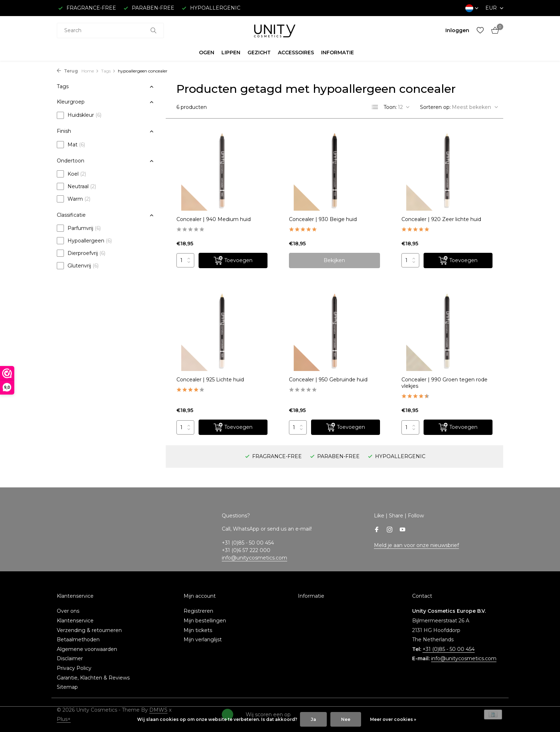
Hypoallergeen (84, 241)
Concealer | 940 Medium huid (214, 219)
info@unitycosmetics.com (254, 558)
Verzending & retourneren (89, 630)
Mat (71, 145)
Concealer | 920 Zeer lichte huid (441, 219)
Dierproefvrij (81, 253)
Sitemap (67, 687)
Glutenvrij (78, 266)
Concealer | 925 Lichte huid (210, 380)
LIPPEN (231, 52)
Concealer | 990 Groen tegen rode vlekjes (444, 383)
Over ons (68, 611)
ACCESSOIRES (296, 52)
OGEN (207, 52)
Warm (74, 199)
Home (90, 71)
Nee (346, 719)
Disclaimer (70, 658)
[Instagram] (390, 530)
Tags (108, 71)
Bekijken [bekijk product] (334, 260)
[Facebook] (377, 530)
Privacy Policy (74, 668)
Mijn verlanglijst (203, 640)
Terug (67, 71)
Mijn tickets (198, 630)
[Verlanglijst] (480, 31)
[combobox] (110, 31)
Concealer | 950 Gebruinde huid (328, 380)
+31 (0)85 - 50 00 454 (449, 649)
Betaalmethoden (78, 640)
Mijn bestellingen (205, 621)
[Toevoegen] (233, 260)
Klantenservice (75, 621)
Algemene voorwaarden (87, 649)
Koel (71, 174)
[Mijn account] (457, 30)
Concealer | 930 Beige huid (323, 219)
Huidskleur (79, 115)
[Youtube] (402, 530)
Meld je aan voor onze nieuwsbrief (416, 545)
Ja (313, 719)
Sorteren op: (435, 107)
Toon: (390, 107)
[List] (375, 107)
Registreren (198, 611)
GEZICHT (259, 52)
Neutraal (76, 186)
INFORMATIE (337, 52)
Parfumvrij (79, 228)
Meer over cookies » (393, 719)
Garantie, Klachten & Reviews (93, 678)
